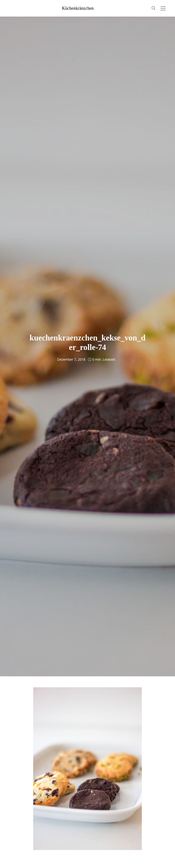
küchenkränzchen (78, 8)
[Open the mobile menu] (163, 9)
